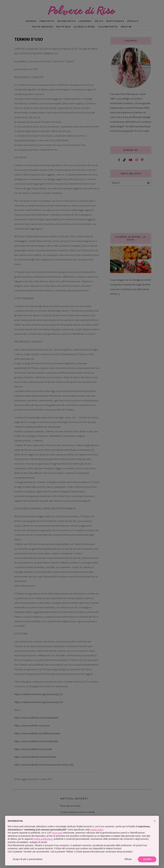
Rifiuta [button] (128, 859)
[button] (155, 821)
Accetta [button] (147, 859)
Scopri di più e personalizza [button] (28, 859)
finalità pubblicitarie (43, 839)
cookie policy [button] (97, 830)
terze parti (57, 833)
